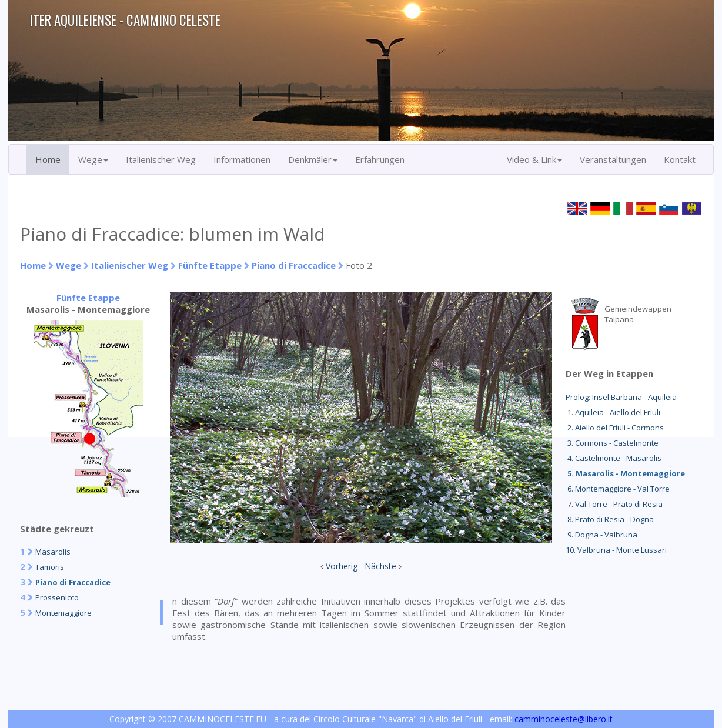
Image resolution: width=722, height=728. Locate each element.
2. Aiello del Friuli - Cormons (615, 428)
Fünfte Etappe (210, 265)
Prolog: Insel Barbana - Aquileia (621, 397)
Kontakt (680, 159)
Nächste (380, 566)
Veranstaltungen (613, 159)
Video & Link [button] (534, 159)
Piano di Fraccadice (294, 265)
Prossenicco (57, 597)
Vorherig (342, 566)
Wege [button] (93, 159)
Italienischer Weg (161, 159)
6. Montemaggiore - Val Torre (618, 489)
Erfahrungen (380, 159)
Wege (68, 265)
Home (48, 159)
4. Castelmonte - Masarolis (614, 458)
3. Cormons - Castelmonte (612, 443)
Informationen (242, 159)
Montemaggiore (63, 613)
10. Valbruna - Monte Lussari (616, 550)
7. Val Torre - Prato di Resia (614, 504)
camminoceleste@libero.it (564, 719)
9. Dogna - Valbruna (601, 535)
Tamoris (50, 567)
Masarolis (53, 552)
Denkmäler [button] (313, 159)
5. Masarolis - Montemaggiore (625, 473)
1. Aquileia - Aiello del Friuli (613, 412)
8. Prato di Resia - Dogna (610, 519)
